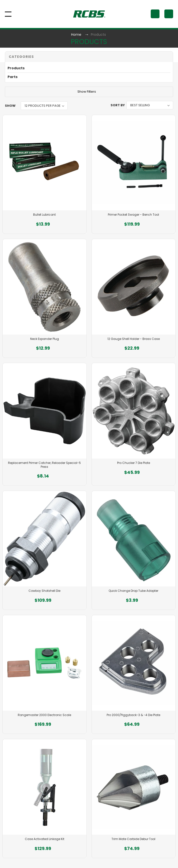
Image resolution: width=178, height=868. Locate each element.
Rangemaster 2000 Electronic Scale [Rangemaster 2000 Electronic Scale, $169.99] (44, 715)
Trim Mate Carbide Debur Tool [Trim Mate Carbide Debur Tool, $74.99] (133, 839)
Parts (13, 77)
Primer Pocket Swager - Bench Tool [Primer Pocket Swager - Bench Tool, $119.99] (133, 215)
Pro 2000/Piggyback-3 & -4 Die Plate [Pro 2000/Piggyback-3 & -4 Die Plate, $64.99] (133, 715)
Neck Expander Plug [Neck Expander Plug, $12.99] (45, 339)
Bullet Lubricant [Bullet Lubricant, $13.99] (44, 215)
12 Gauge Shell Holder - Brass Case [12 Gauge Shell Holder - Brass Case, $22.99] (134, 339)
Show (10, 106)
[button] (89, 57)
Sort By (118, 105)
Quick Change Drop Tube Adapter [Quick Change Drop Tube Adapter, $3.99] (133, 591)
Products (16, 68)
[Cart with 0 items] (169, 14)
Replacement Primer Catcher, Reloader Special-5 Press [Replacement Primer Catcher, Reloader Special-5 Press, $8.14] (44, 465)
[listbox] (44, 106)
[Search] (155, 14)
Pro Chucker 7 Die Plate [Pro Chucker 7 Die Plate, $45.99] (134, 463)
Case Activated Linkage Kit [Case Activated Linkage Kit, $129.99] (45, 839)
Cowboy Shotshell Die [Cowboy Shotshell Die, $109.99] (44, 591)
